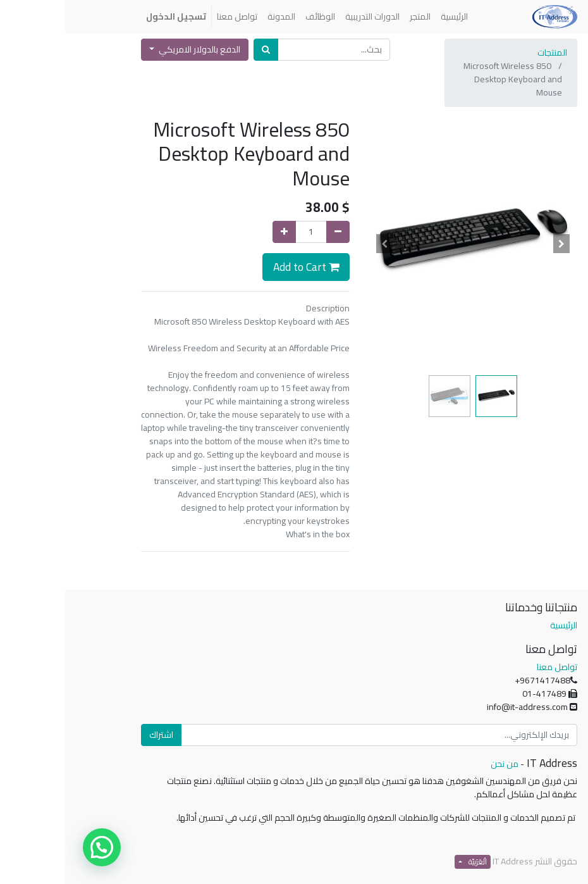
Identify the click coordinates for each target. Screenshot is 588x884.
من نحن (439, 764)
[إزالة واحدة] (273, 232)
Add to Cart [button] (241, 267)
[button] (497, 244)
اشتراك (96, 735)
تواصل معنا (492, 667)
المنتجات (487, 53)
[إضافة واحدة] (219, 232)
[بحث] (201, 50)
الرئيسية (499, 625)
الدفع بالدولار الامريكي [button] (133, 49)
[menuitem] (389, 17)
